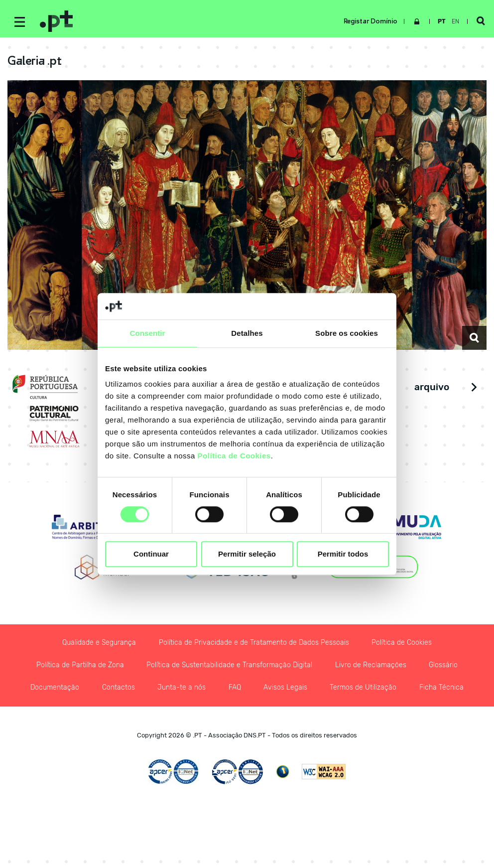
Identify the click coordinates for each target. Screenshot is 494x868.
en (453, 21)
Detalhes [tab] (247, 333)
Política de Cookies (234, 456)
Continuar (151, 554)
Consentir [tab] (148, 333)
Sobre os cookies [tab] (347, 333)
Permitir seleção (247, 554)
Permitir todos (343, 554)
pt (440, 21)
